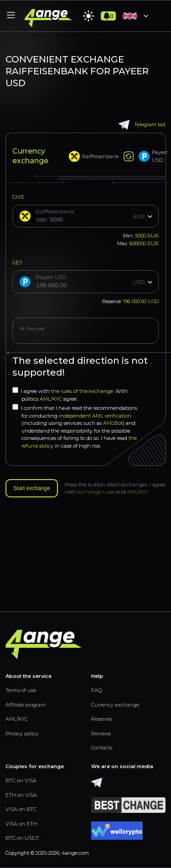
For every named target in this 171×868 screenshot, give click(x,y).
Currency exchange (115, 705)
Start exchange (32, 488)
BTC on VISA (21, 780)
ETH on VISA (21, 795)
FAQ (96, 690)
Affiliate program (26, 705)
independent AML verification (95, 416)
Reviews (101, 734)
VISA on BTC (21, 809)
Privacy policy (22, 734)
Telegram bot (142, 125)
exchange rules (96, 492)
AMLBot (113, 423)
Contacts (102, 748)
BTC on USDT (22, 838)
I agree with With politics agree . (70, 395)
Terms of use (21, 690)
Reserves (102, 719)
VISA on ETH (21, 824)
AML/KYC (52, 399)
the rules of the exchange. (83, 391)
